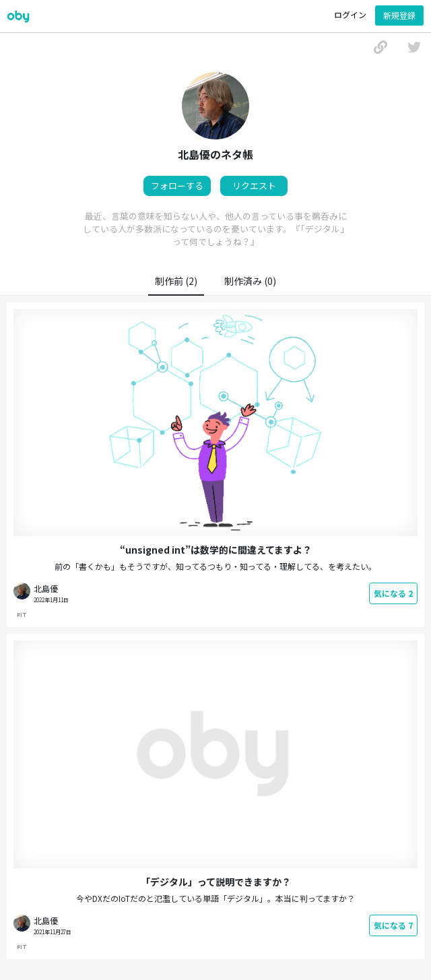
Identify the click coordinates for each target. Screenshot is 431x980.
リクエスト (254, 186)
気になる (393, 593)
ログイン (350, 14)
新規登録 (399, 15)
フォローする (177, 186)
